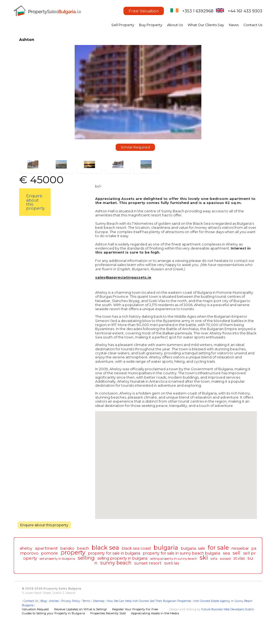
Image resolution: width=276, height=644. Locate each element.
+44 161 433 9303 (245, 11)
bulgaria (166, 548)
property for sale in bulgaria (114, 553)
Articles (54, 601)
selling (86, 558)
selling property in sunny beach (174, 559)
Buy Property (151, 25)
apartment (46, 548)
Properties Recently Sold (108, 613)
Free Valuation (144, 11)
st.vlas (239, 558)
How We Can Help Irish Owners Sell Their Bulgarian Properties (149, 601)
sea (226, 553)
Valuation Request (35, 609)
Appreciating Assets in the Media (155, 613)
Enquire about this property (35, 202)
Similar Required (135, 147)
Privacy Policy (71, 601)
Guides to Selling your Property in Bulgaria (53, 613)
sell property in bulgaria (57, 559)
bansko (67, 548)
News (234, 25)
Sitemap (99, 601)
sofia (214, 559)
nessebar (240, 548)
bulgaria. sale (193, 548)
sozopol (225, 559)
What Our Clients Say (206, 25)
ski (204, 558)
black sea (105, 548)
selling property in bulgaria (122, 558)
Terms (86, 601)
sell (237, 553)
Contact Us (253, 25)
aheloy (26, 548)
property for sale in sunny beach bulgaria (182, 553)
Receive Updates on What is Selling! (80, 609)
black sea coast (136, 548)
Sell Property (123, 25)
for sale (218, 548)
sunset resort (148, 563)
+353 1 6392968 (198, 11)
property (73, 552)
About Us (175, 25)
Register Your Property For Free (135, 609)
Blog (44, 601)
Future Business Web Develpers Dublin (228, 609)
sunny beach (116, 563)
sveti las (172, 563)
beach (83, 548)
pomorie (50, 553)
